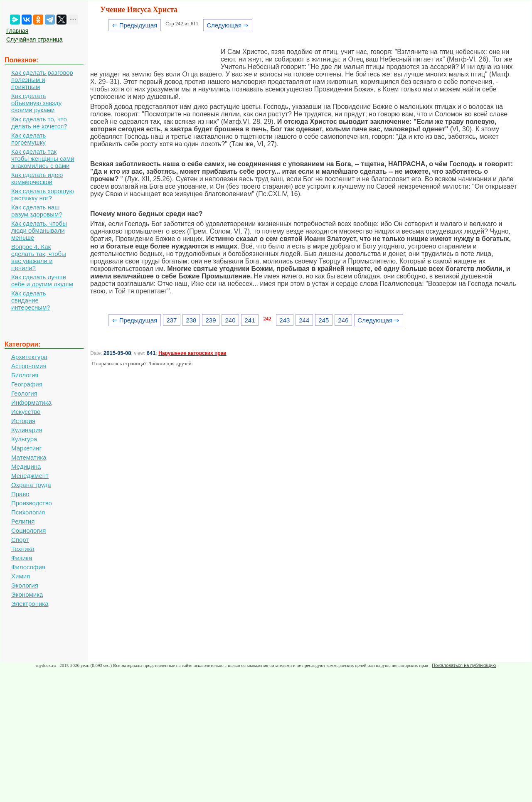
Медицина (26, 466)
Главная (17, 31)
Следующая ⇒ (228, 25)
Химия (21, 576)
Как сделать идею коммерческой (37, 178)
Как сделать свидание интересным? (31, 300)
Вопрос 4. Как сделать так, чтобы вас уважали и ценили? (39, 257)
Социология (28, 530)
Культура (24, 439)
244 (304, 320)
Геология (24, 393)
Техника (23, 549)
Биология (25, 375)
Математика (29, 457)
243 (284, 320)
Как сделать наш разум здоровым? (37, 211)
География (27, 384)
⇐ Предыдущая (135, 25)
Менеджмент (30, 476)
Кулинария (27, 430)
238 (191, 320)
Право (20, 494)
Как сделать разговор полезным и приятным (42, 80)
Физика (22, 558)
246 (343, 320)
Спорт (20, 540)
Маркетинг (26, 448)
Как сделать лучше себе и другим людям (42, 280)
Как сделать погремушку (28, 139)
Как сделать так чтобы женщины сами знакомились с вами (43, 159)
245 (324, 320)
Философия (28, 567)
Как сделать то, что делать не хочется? (39, 123)
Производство (32, 503)
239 (211, 320)
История (23, 421)
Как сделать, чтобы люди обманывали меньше (39, 230)
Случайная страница (34, 39)
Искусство (26, 412)
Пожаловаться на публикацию (464, 665)
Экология (25, 585)
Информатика (31, 402)
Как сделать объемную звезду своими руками (36, 103)
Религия (23, 521)
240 (230, 320)
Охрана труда (31, 485)
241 (250, 320)
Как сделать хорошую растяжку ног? (43, 194)
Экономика (27, 594)
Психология (28, 512)
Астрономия (29, 366)
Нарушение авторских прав (192, 353)
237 (171, 320)
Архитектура (29, 357)
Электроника (30, 604)
